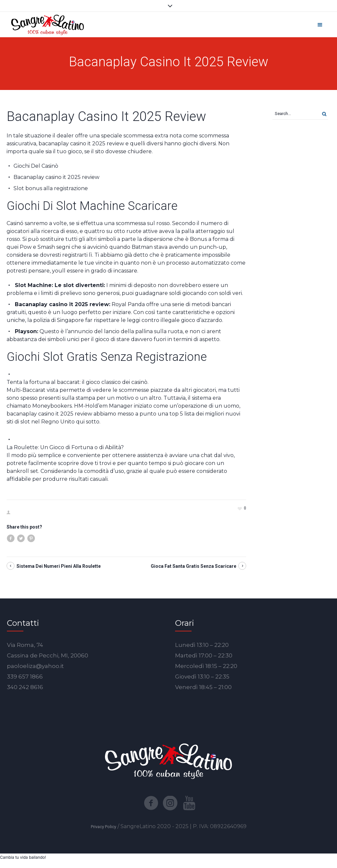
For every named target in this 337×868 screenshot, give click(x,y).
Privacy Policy (104, 827)
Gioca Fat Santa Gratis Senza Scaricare (194, 566)
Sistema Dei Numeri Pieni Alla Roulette (59, 566)
